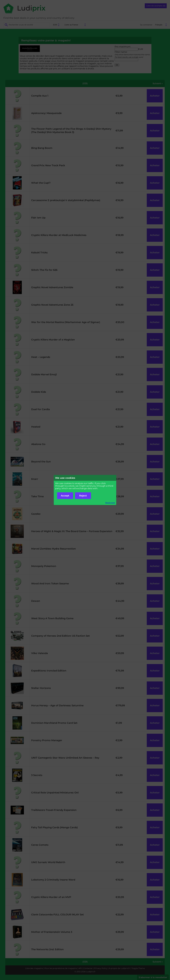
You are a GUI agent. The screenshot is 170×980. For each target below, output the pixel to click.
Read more (110, 503)
